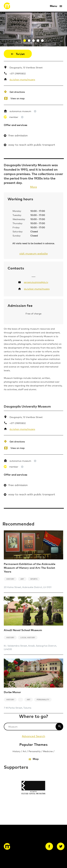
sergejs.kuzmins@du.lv (36, 282)
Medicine (48, 751)
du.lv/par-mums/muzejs (22, 79)
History (16, 751)
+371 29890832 (18, 73)
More (34, 187)
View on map (18, 98)
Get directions (17, 92)
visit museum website (34, 253)
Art (24, 751)
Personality (35, 751)
